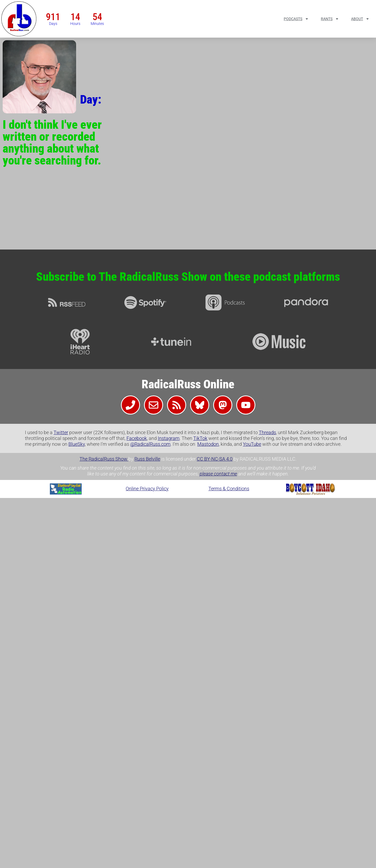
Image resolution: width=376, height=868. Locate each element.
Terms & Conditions (229, 489)
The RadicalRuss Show (104, 459)
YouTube (252, 444)
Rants (330, 19)
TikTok (200, 438)
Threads (267, 432)
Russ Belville (147, 459)
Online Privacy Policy (147, 489)
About (360, 19)
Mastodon (208, 444)
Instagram (169, 438)
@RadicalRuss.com (150, 444)
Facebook (137, 438)
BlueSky (77, 444)
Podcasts (296, 19)
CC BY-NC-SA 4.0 (215, 459)
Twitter (61, 432)
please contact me (218, 474)
